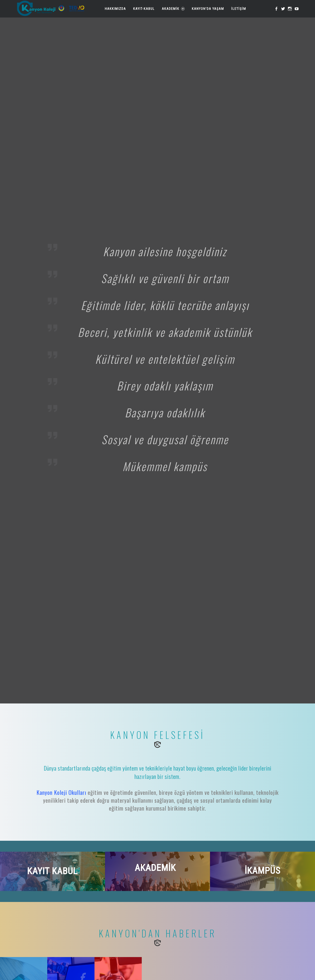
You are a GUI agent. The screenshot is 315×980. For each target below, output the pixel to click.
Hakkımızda (115, 9)
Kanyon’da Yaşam (207, 9)
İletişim (238, 9)
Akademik (173, 9)
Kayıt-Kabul (143, 9)
